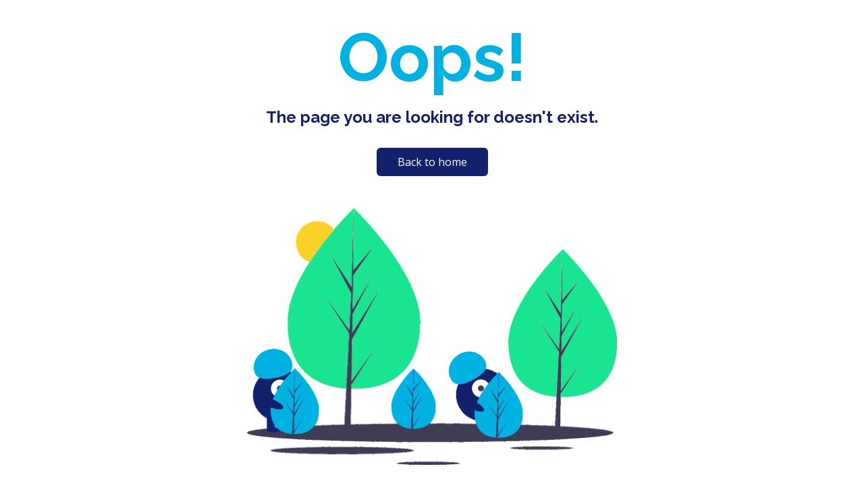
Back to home (432, 162)
